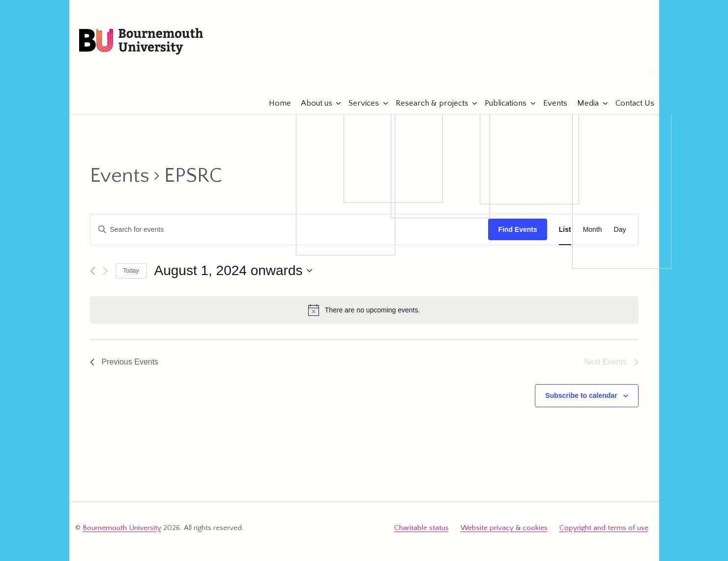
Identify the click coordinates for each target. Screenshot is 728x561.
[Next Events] (105, 271)
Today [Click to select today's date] (131, 271)
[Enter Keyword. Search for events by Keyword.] (290, 230)
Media (583, 103)
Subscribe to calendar (581, 395)
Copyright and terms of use (604, 528)
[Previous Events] (93, 271)
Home (275, 103)
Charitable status (422, 528)
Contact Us (630, 103)
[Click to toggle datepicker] (233, 271)
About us (312, 103)
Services (359, 103)
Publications (501, 103)
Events (550, 103)
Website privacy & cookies (504, 528)
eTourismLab (585, 73)
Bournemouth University (141, 42)
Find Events (517, 229)
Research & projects (427, 103)
